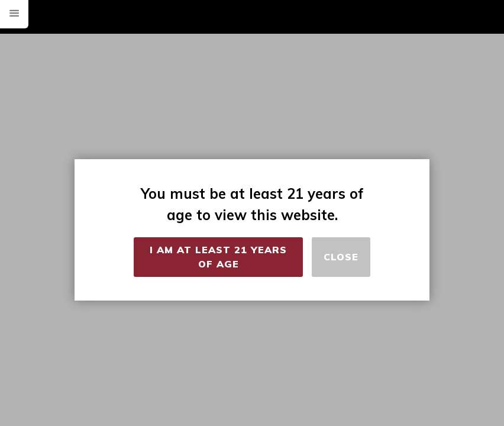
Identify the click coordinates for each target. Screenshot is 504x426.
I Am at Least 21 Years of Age (218, 257)
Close (341, 257)
